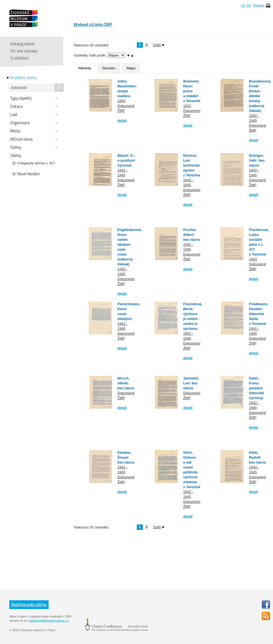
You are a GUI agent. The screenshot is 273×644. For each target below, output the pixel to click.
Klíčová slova (34, 139)
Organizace (34, 123)
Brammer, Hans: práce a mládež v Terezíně (192, 91)
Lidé (34, 115)
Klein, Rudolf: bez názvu (257, 457)
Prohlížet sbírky (23, 78)
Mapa (131, 68)
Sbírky (34, 147)
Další (159, 45)
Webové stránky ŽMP (93, 24)
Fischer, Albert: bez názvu (192, 235)
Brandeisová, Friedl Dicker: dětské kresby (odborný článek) (260, 96)
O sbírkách (20, 58)
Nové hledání (26, 174)
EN (249, 5)
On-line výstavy (24, 51)
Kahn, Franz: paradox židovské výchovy (256, 388)
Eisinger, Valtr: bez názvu (257, 160)
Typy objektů (34, 98)
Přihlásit (258, 5)
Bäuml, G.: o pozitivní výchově (126, 160)
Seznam (109, 68)
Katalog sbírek (23, 44)
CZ (243, 5)
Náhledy (85, 68)
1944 (121, 101)
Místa (34, 131)
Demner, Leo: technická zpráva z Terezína (192, 165)
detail (122, 121)
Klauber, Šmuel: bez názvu (126, 457)
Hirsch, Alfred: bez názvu (126, 383)
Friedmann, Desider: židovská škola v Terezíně (259, 314)
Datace (34, 106)
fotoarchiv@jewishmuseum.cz (49, 621)
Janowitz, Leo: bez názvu (191, 383)
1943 (187, 106)
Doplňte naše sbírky (29, 605)
